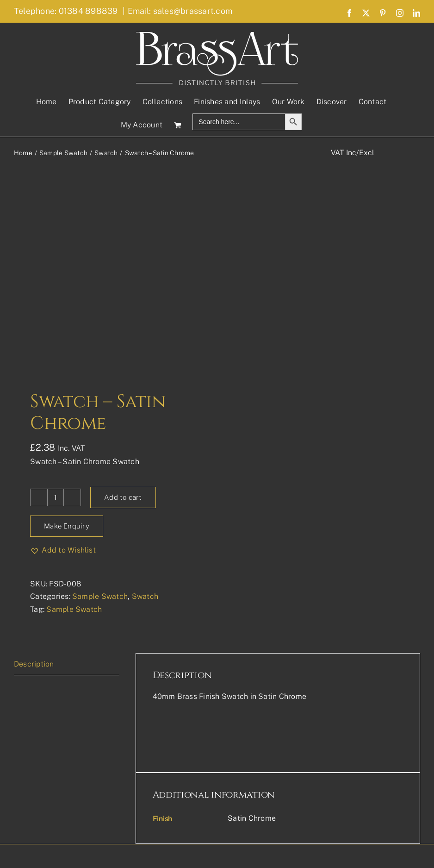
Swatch (145, 596)
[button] (63, 550)
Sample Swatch (100, 596)
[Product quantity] (56, 497)
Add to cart (123, 497)
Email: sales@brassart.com (180, 11)
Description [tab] (34, 664)
